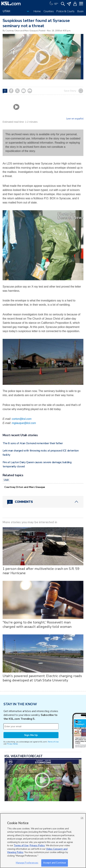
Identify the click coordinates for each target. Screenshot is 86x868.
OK (82, 818)
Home (37, 11)
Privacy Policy (37, 846)
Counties (49, 11)
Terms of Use (53, 742)
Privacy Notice (12, 744)
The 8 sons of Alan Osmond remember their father (33, 443)
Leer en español (75, 119)
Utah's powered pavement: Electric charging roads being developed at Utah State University (42, 678)
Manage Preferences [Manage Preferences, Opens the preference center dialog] (27, 863)
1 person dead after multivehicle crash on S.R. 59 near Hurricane (41, 571)
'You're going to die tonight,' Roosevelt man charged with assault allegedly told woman (37, 625)
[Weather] (53, 3)
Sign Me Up (31, 735)
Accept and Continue (55, 863)
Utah (6, 480)
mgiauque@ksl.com (24, 423)
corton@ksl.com (22, 419)
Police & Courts (65, 11)
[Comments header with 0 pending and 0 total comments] (43, 502)
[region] (43, 841)
